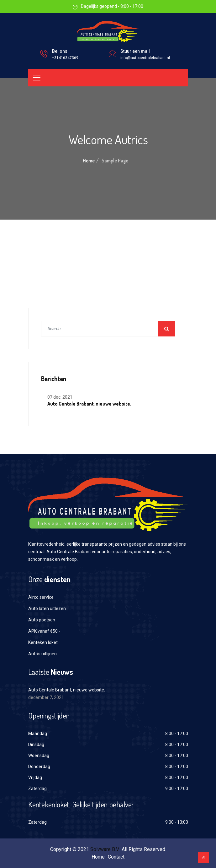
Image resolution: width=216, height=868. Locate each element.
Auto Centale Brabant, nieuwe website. (89, 404)
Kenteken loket (43, 642)
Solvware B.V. (105, 849)
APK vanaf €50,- (44, 631)
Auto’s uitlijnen (42, 654)
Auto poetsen (42, 620)
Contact (116, 857)
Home (89, 161)
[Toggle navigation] (37, 78)
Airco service (41, 597)
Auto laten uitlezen (47, 609)
